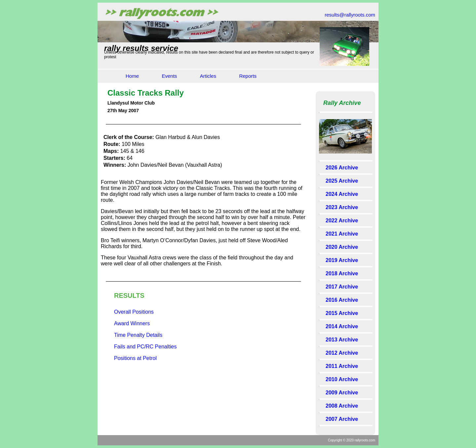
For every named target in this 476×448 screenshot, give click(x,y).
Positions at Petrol (135, 358)
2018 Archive (342, 273)
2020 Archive (342, 247)
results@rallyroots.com (350, 15)
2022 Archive (342, 221)
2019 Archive (342, 260)
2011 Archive (342, 366)
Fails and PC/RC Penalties (145, 347)
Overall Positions (134, 312)
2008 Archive (342, 406)
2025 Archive (342, 181)
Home (132, 76)
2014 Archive (342, 326)
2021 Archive (342, 234)
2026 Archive (342, 168)
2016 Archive (342, 300)
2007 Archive (342, 419)
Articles (208, 76)
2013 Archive (342, 340)
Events (169, 76)
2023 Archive (342, 207)
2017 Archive (342, 287)
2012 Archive (342, 353)
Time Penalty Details (138, 335)
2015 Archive (342, 313)
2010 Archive (342, 379)
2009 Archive (342, 393)
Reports (248, 76)
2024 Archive (342, 194)
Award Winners (132, 323)
